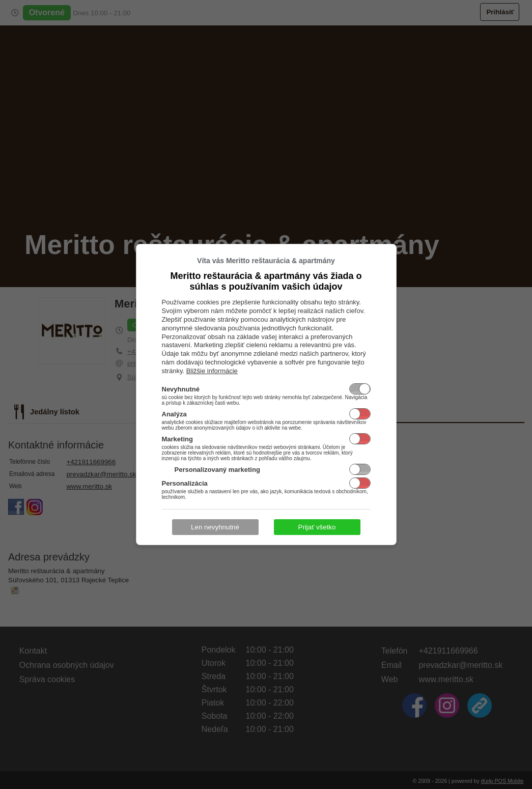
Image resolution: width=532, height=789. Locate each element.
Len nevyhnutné (215, 527)
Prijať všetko (317, 527)
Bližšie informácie (212, 371)
